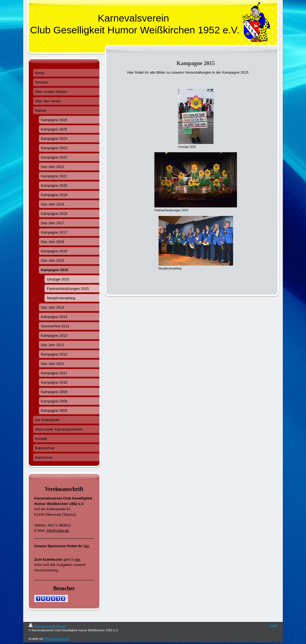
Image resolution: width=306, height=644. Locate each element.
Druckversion (41, 626)
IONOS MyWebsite (56, 639)
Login (274, 625)
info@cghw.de (58, 531)
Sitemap (60, 626)
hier (86, 546)
